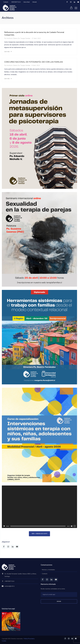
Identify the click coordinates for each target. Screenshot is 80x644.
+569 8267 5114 (16, 2)
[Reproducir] (4, 526)
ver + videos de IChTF (39, 534)
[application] (39, 507)
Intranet (35, 2)
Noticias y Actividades (48, 570)
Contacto (6, 2)
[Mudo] (72, 526)
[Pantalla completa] (75, 526)
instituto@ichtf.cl (10, 586)
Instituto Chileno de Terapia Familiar (19, 38)
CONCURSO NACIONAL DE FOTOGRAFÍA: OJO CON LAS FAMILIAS (34, 62)
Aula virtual (27, 2)
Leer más (7, 52)
